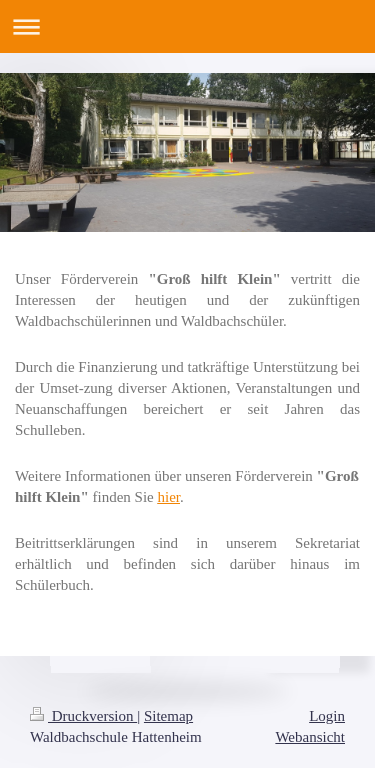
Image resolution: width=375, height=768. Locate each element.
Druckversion (83, 716)
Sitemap (168, 716)
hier (169, 497)
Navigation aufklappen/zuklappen (187, 26)
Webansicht (310, 737)
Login (327, 716)
